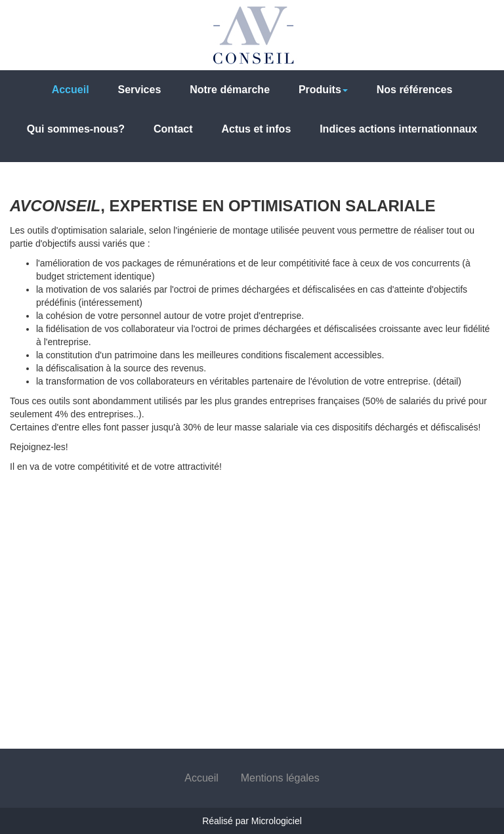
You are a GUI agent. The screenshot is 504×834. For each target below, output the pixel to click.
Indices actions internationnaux (398, 129)
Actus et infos (256, 129)
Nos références (415, 90)
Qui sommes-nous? (76, 129)
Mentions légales (280, 778)
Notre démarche (230, 90)
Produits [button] (323, 90)
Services (139, 90)
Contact (173, 129)
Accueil (71, 90)
